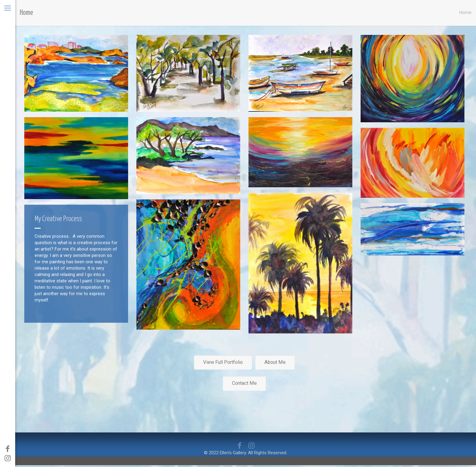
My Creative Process (58, 219)
